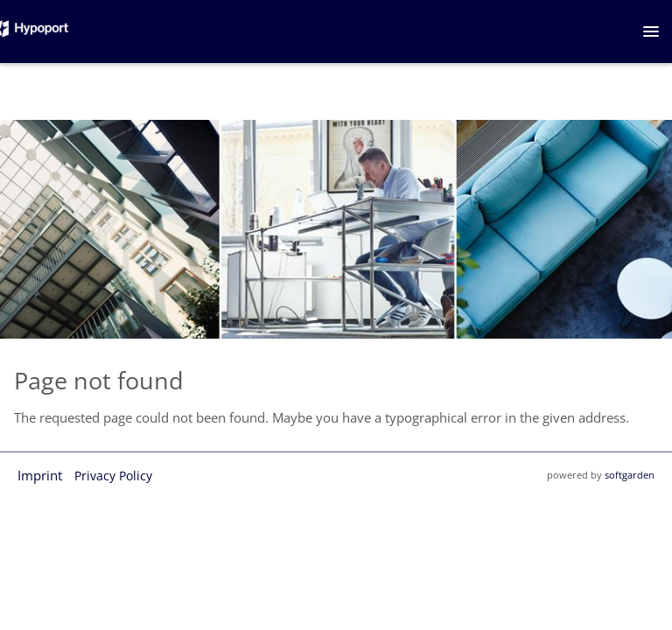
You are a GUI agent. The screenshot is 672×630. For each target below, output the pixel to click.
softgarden (630, 475)
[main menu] (651, 31)
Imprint (40, 475)
